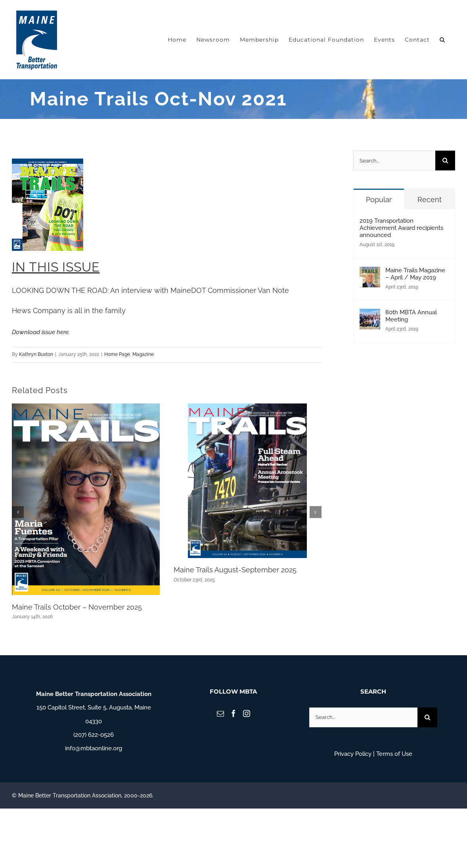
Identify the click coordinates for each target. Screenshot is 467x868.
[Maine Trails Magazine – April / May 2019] (370, 273)
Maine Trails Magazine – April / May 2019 (415, 274)
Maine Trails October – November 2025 (77, 607)
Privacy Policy (353, 754)
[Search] (445, 161)
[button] (442, 40)
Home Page (117, 354)
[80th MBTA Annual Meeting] (370, 315)
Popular (379, 200)
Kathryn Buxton (36, 354)
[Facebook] (233, 713)
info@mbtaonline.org (94, 748)
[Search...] (394, 161)
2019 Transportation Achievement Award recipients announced (401, 228)
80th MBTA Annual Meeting (411, 316)
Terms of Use (394, 754)
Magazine (143, 354)
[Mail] (220, 713)
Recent (430, 200)
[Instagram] (247, 713)
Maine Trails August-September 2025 (235, 570)
